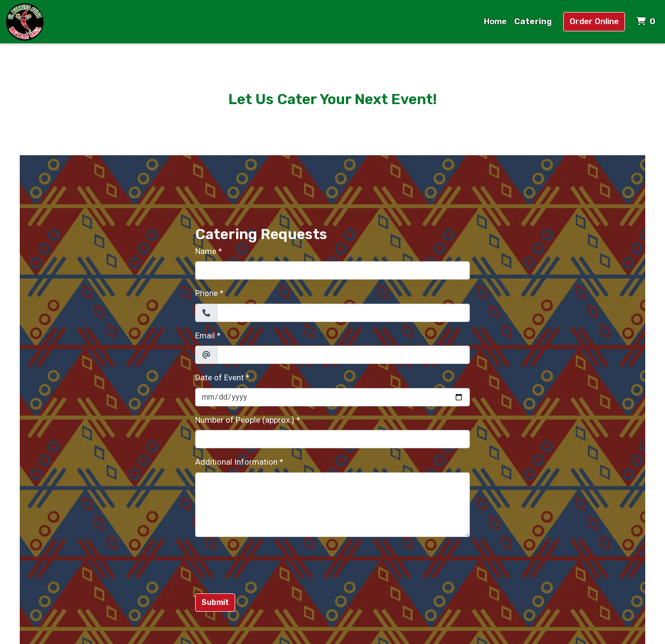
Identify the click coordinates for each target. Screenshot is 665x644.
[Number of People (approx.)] (332, 439)
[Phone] (343, 313)
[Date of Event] (332, 397)
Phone (206, 293)
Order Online (594, 21)
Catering (533, 21)
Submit (215, 602)
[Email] (343, 355)
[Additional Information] (332, 505)
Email (205, 335)
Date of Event (219, 377)
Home (495, 21)
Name (206, 251)
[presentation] (268, 563)
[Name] (332, 270)
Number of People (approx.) (245, 420)
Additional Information (236, 462)
